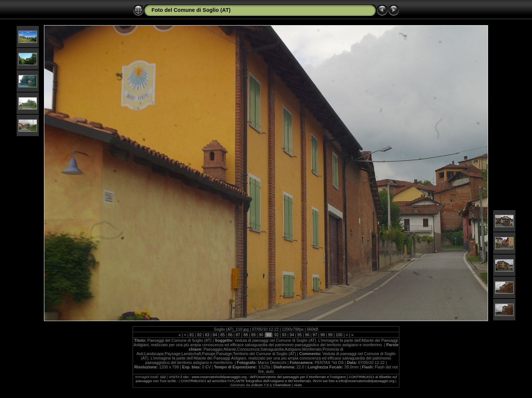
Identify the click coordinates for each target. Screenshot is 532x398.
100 (339, 335)
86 (230, 335)
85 (222, 335)
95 (300, 335)
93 (284, 335)
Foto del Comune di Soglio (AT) (191, 10)
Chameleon (282, 385)
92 (276, 335)
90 (261, 335)
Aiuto (298, 385)
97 (315, 335)
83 (207, 335)
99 (330, 335)
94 (292, 335)
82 (199, 335)
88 (246, 335)
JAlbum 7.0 (260, 385)
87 (238, 335)
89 (253, 335)
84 (215, 335)
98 (323, 335)
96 (307, 335)
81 (192, 335)
